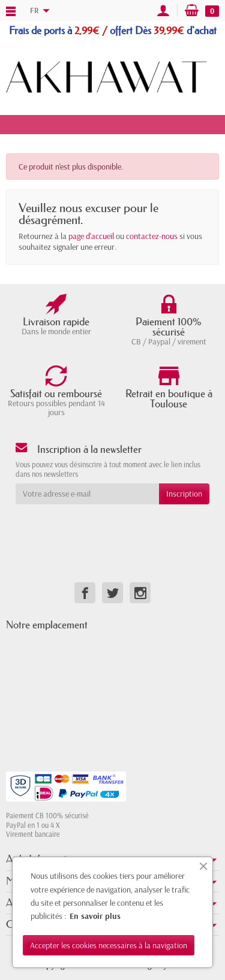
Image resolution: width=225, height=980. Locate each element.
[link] (85, 593)
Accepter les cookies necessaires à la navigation (109, 945)
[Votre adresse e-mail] (87, 494)
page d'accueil (91, 236)
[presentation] (113, 528)
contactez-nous (152, 236)
